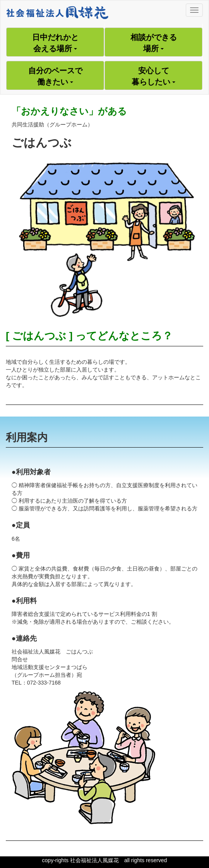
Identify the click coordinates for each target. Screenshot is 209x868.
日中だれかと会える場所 (55, 43)
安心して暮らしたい (154, 76)
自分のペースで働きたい (55, 76)
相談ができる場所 (154, 43)
